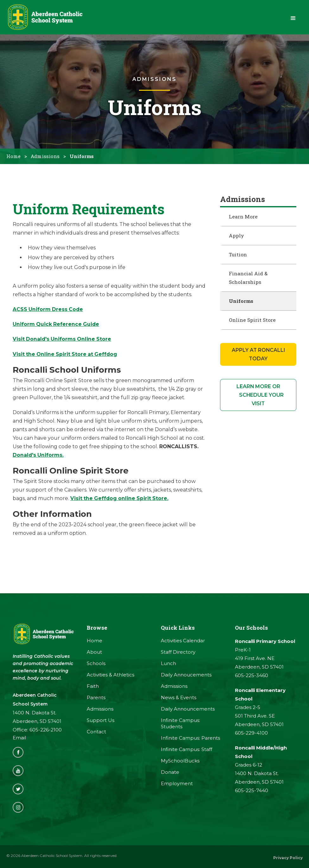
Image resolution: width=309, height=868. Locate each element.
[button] (293, 18)
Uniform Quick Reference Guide (57, 326)
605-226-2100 (46, 732)
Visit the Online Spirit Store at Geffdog (66, 356)
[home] (47, 18)
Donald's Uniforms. (38, 457)
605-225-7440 (252, 792)
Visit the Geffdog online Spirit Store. (120, 500)
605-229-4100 (251, 734)
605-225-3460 (252, 677)
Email (19, 740)
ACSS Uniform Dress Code (48, 311)
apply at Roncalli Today (258, 356)
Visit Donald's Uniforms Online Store (63, 341)
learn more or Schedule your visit (258, 397)
